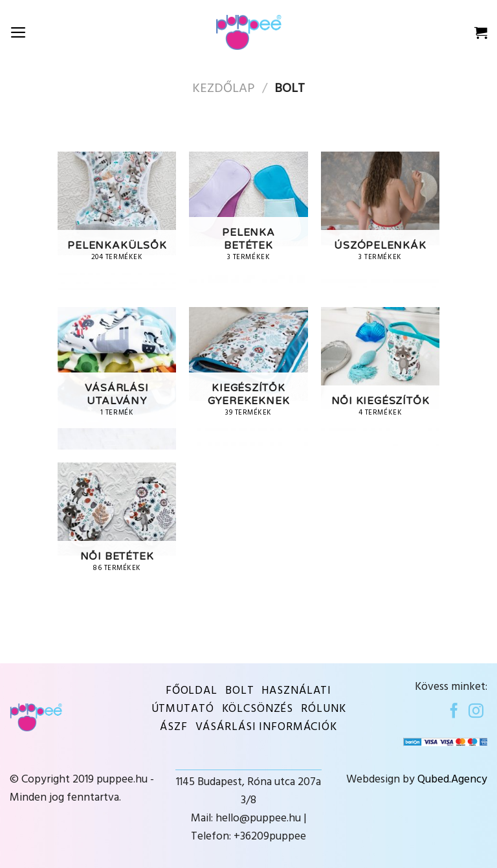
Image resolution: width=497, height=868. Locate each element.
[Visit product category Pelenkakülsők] (117, 223)
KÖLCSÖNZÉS (258, 709)
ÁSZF (174, 727)
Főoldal (192, 691)
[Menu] (18, 32)
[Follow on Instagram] (476, 712)
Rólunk (323, 709)
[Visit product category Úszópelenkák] (381, 223)
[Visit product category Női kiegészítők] (381, 378)
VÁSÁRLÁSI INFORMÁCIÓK (266, 727)
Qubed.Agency (452, 780)
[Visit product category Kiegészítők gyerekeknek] (248, 378)
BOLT (240, 691)
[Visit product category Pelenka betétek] (248, 223)
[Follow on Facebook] (454, 712)
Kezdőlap (223, 89)
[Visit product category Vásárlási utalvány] (117, 378)
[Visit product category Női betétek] (117, 534)
